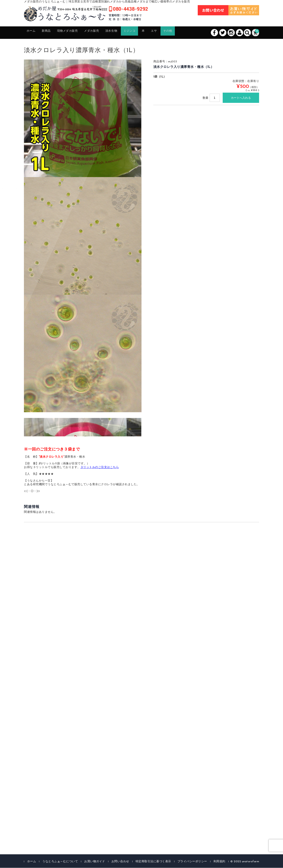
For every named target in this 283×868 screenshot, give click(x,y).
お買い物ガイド (95, 862)
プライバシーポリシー (192, 862)
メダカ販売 (106, 33)
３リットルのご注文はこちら (100, 468)
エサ (183, 33)
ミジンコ (152, 33)
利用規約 (219, 862)
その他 (199, 33)
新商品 (52, 33)
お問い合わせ (120, 862)
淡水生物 (130, 33)
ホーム (33, 33)
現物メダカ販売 (77, 33)
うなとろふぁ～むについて (60, 862)
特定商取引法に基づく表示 (153, 862)
